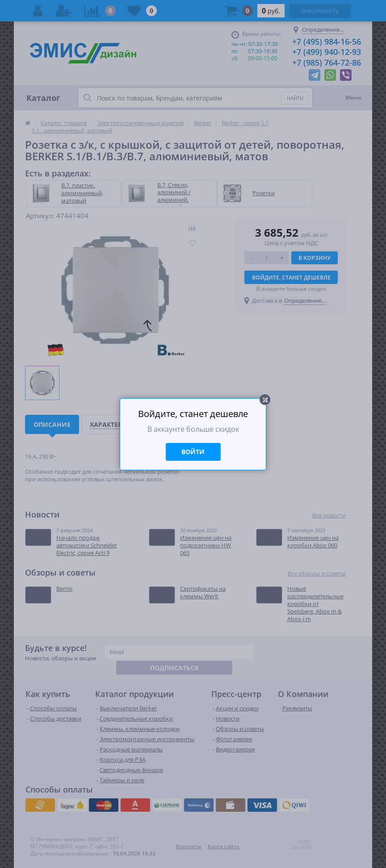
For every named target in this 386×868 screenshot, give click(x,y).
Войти (193, 452)
